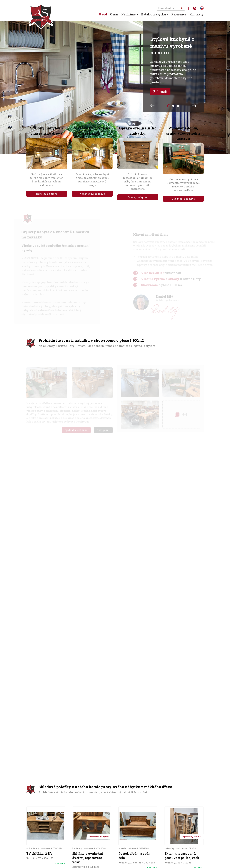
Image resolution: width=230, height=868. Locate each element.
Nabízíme (128, 14)
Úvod (103, 14)
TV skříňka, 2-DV (39, 550)
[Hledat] (182, 8)
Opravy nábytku (138, 197)
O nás (114, 14)
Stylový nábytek (65, 832)
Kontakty (197, 14)
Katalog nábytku (153, 14)
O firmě (43, 832)
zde (145, 619)
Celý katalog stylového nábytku (115, 591)
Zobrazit (160, 92)
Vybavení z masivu (183, 199)
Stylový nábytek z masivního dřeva (47, 131)
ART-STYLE (55, 860)
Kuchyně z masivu (95, 832)
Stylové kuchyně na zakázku (92, 131)
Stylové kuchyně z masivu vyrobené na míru (172, 46)
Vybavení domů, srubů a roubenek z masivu (183, 133)
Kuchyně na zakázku (92, 194)
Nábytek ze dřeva (47, 194)
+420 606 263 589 (49, 763)
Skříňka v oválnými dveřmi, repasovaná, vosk (88, 554)
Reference (179, 14)
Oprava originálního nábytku (138, 131)
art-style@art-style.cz (52, 768)
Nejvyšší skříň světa (187, 830)
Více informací (46, 568)
